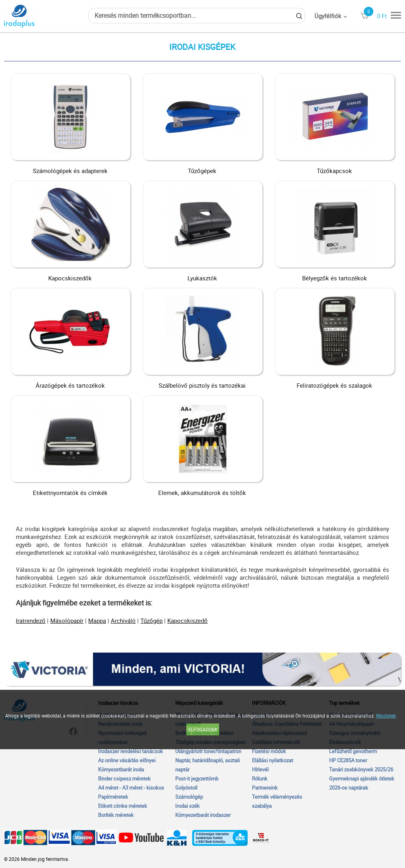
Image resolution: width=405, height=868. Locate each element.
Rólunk (260, 779)
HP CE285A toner (348, 760)
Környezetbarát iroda (121, 769)
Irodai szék (187, 806)
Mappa (97, 621)
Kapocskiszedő (187, 621)
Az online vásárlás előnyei (127, 760)
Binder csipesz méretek (124, 779)
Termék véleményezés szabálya (277, 801)
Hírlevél (260, 769)
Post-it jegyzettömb (197, 779)
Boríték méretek (116, 815)
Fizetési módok (269, 751)
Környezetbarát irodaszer (203, 815)
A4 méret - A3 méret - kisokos (131, 788)
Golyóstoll (186, 788)
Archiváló (123, 621)
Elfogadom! (203, 729)
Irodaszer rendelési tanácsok (131, 751)
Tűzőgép (151, 621)
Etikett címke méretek (123, 806)
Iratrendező (31, 621)
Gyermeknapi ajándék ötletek (362, 779)
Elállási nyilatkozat (273, 760)
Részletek (386, 716)
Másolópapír (67, 621)
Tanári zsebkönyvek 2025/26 (361, 769)
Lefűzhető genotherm (353, 751)
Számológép (189, 797)
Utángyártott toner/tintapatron (208, 751)
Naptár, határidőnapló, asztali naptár (207, 765)
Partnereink (265, 788)
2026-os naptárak (349, 788)
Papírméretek (113, 797)
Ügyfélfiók (328, 16)
